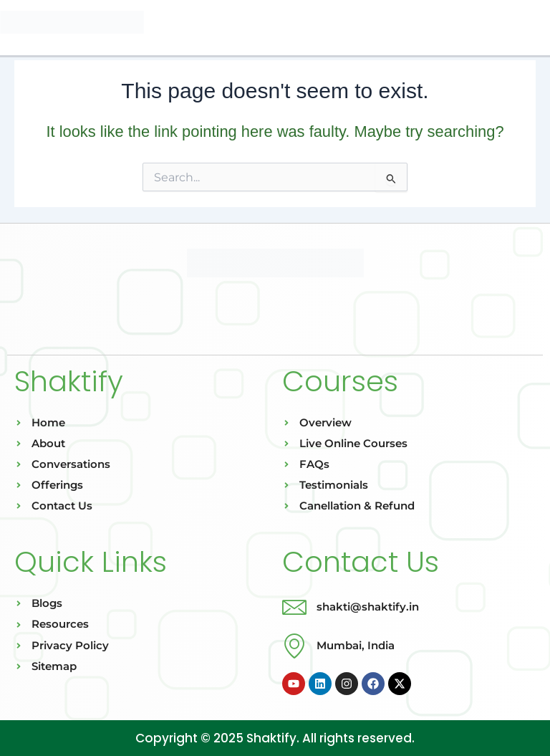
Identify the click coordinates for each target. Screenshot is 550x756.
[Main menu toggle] (534, 25)
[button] (275, 28)
